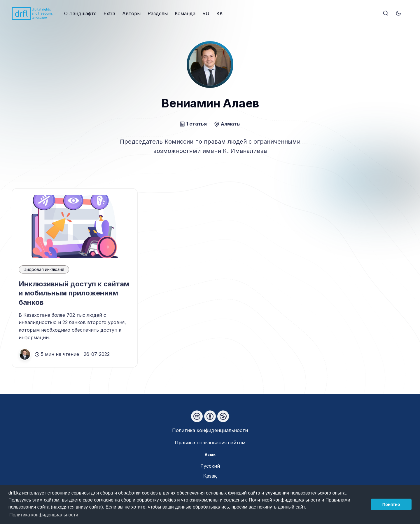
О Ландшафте (80, 13)
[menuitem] (80, 14)
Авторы (131, 13)
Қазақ (210, 476)
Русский (210, 466)
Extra (109, 13)
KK (220, 13)
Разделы (158, 13)
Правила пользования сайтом (210, 443)
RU (206, 13)
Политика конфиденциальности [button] (44, 515)
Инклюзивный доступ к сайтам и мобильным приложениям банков (74, 293)
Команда (185, 13)
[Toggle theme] (398, 13)
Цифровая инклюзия (44, 269)
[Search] (386, 13)
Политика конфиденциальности (210, 430)
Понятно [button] (391, 504)
